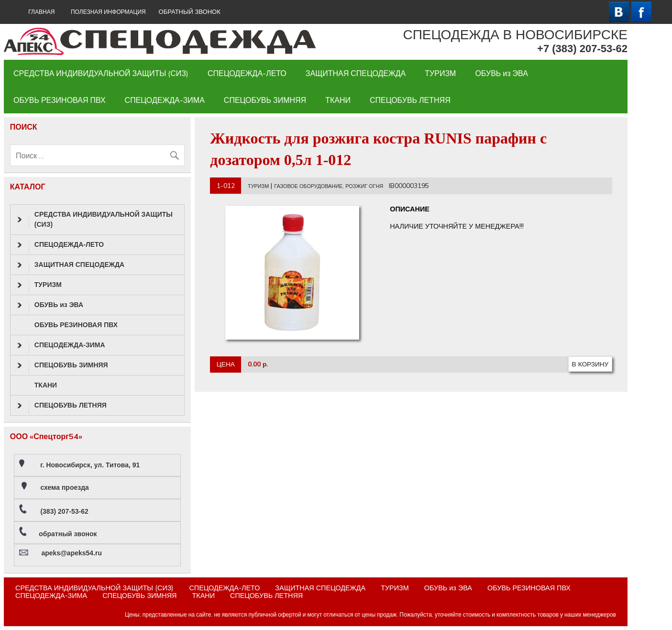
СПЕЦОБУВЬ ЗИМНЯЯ (265, 100)
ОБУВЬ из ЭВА (501, 73)
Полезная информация (108, 12)
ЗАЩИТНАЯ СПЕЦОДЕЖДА (356, 73)
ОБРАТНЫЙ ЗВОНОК (190, 12)
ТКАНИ (338, 100)
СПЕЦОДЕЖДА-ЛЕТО (247, 73)
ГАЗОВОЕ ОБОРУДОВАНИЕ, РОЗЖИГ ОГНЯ (329, 186)
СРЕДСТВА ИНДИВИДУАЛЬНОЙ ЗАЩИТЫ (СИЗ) (101, 73)
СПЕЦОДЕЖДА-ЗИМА (165, 100)
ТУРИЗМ (440, 73)
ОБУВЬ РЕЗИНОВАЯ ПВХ (60, 100)
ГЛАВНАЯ (41, 12)
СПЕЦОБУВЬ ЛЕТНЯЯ (410, 100)
